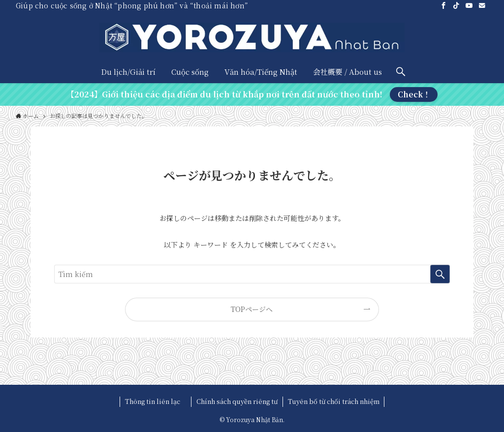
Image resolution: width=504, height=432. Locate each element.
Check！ (414, 94)
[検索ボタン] (401, 72)
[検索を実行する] (440, 274)
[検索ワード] (252, 274)
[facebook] (443, 5)
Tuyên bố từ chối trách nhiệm (334, 401)
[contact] (482, 5)
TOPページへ (252, 309)
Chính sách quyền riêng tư (237, 401)
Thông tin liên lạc (156, 401)
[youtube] (469, 5)
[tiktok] (456, 5)
